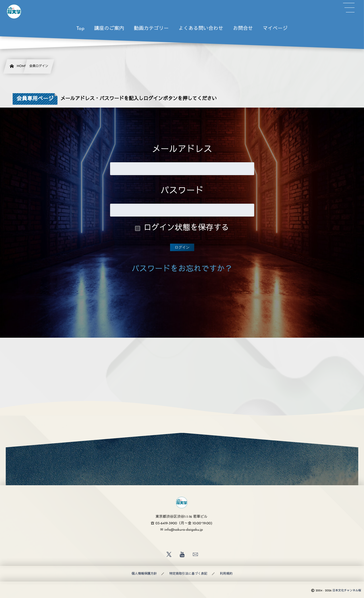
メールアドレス (182, 150)
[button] (349, 8)
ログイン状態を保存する (186, 228)
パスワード (182, 191)
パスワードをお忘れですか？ (182, 269)
